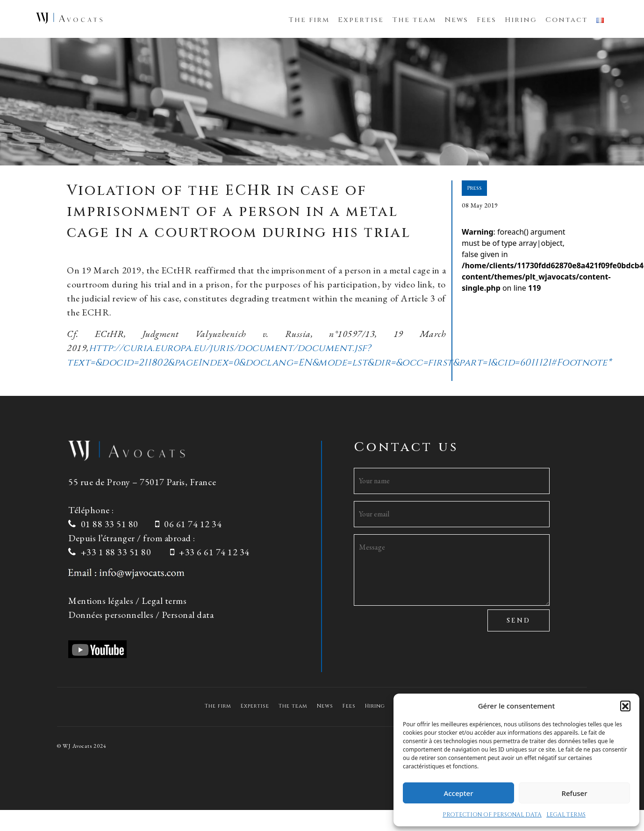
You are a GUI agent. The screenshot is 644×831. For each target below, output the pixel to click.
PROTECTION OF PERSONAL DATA (492, 815)
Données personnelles (111, 615)
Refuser (574, 793)
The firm (309, 20)
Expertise (361, 20)
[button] (625, 706)
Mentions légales (101, 601)
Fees (487, 20)
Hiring (521, 20)
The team (414, 20)
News (456, 20)
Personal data (188, 615)
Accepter (458, 793)
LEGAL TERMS (566, 815)
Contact (567, 20)
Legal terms (164, 601)
